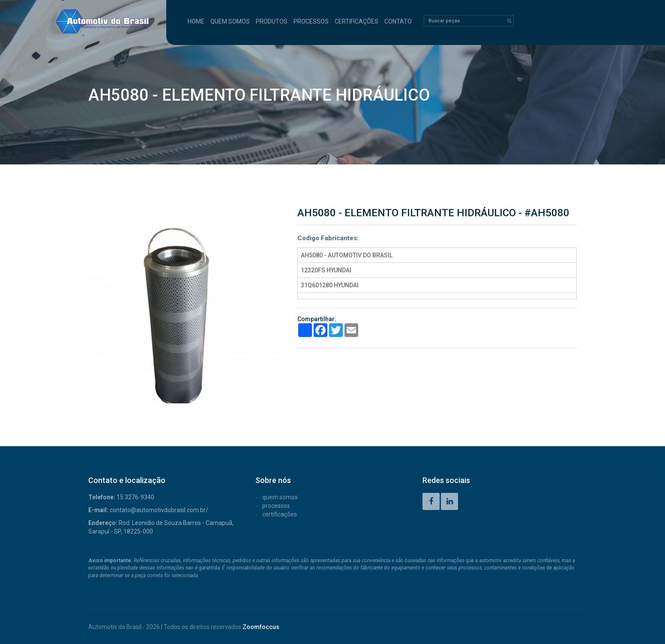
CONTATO (398, 21)
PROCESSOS (311, 21)
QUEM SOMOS (230, 21)
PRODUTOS (272, 21)
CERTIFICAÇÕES (356, 21)
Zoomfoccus (261, 627)
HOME (196, 21)
